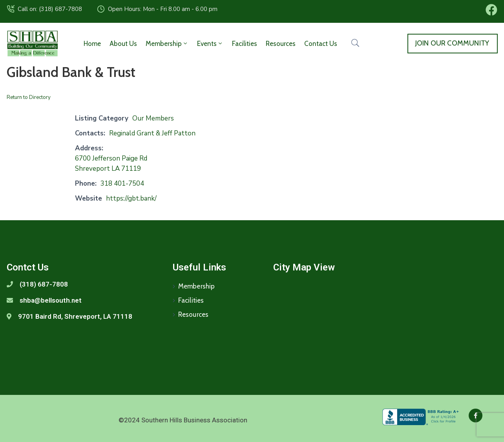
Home (92, 44)
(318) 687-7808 (44, 284)
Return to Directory (29, 97)
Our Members (153, 118)
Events (210, 44)
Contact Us (321, 44)
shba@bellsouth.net (51, 300)
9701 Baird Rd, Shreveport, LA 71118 (75, 316)
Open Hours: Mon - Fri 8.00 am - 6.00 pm (163, 9)
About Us (123, 44)
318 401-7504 (122, 184)
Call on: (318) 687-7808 (50, 9)
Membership (167, 44)
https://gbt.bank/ (131, 198)
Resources (281, 44)
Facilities (245, 44)
